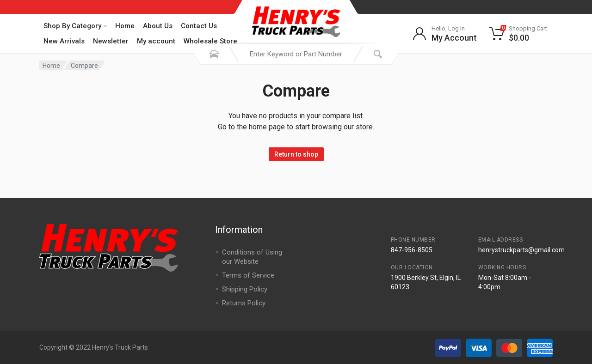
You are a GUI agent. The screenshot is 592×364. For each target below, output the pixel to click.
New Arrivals (64, 41)
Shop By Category (75, 26)
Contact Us (199, 26)
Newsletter (111, 41)
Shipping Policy (245, 289)
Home (125, 26)
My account (156, 41)
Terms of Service (248, 275)
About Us (158, 26)
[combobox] (296, 54)
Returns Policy (244, 303)
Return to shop (296, 154)
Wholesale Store (210, 41)
